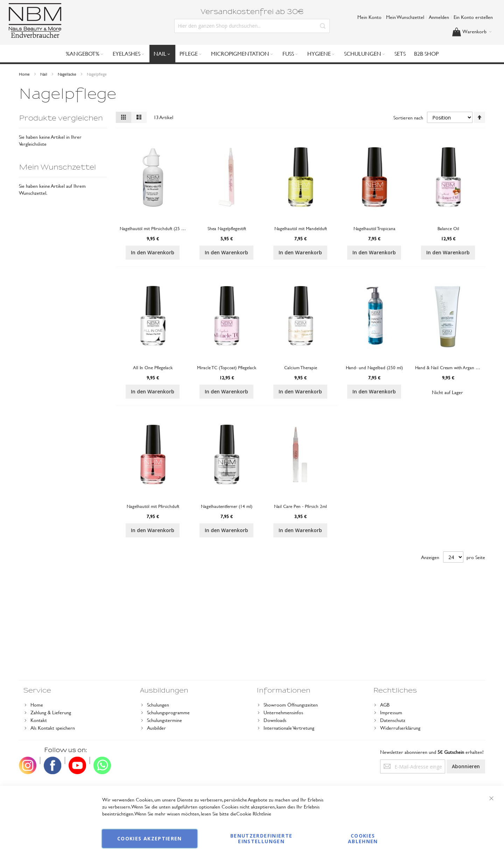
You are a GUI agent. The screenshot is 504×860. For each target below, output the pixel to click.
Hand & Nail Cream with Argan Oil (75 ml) (456, 367)
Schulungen (158, 705)
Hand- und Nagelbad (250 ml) (374, 367)
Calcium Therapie (301, 367)
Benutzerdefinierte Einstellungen (261, 838)
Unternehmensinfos (283, 712)
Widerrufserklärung (400, 728)
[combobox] (252, 26)
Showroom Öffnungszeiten (291, 705)
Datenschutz (393, 720)
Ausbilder (156, 728)
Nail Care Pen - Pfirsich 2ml (300, 506)
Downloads (275, 720)
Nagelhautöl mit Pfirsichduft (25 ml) (153, 228)
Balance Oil (448, 228)
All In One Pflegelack (153, 367)
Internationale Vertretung (289, 728)
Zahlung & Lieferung (51, 712)
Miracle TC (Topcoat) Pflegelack (227, 367)
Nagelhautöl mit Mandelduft (301, 228)
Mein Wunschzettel (405, 17)
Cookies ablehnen (363, 838)
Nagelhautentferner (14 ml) (227, 506)
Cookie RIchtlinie (254, 814)
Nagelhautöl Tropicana (374, 228)
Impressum (391, 712)
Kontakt (39, 720)
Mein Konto (369, 17)
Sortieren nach (408, 118)
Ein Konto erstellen (473, 17)
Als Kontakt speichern (53, 728)
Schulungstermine (164, 720)
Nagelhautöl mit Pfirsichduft (153, 506)
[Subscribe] (466, 766)
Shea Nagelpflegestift (227, 228)
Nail (44, 74)
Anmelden (439, 17)
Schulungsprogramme (168, 712)
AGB (385, 705)
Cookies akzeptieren (150, 838)
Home (25, 74)
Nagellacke (68, 74)
